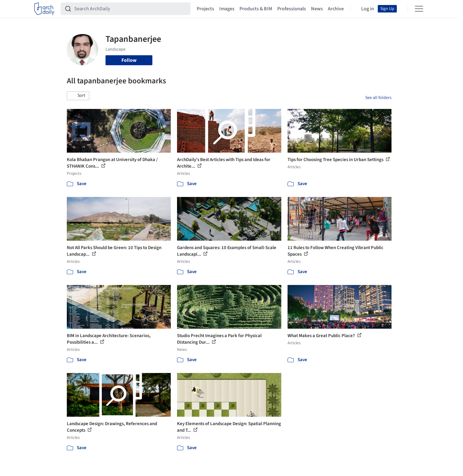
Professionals (292, 9)
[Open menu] (419, 9)
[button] (78, 96)
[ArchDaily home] (44, 9)
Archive (336, 9)
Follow (129, 60)
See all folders (378, 98)
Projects (205, 9)
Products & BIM (256, 9)
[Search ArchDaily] (131, 9)
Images (227, 9)
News (317, 9)
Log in (368, 9)
